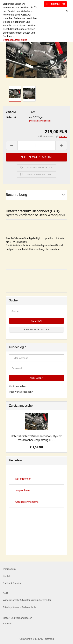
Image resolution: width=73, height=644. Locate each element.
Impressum (9, 569)
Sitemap (7, 624)
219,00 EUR (37, 447)
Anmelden (37, 378)
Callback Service (12, 583)
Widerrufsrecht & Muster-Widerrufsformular (27, 600)
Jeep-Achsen (22, 490)
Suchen (37, 321)
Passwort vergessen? (21, 392)
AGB (5, 593)
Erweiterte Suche (37, 330)
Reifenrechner (23, 479)
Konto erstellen (17, 386)
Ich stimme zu (55, 4)
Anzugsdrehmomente (27, 502)
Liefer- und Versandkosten (18, 618)
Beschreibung (16, 195)
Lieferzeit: (12, 117)
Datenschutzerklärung (15, 40)
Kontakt (7, 576)
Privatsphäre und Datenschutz (19, 607)
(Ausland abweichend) (40, 121)
